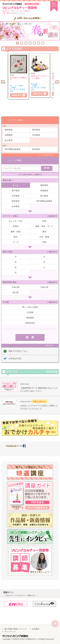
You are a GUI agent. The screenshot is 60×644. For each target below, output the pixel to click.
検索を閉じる (50, 346)
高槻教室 (9, 135)
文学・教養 (44, 237)
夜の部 (16, 292)
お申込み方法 (15, 358)
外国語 (16, 226)
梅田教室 (9, 130)
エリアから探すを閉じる (46, 155)
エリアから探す (16, 120)
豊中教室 (36, 130)
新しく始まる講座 (30, 307)
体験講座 (30, 318)
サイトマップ (10, 632)
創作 (16, 237)
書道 (44, 232)
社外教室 (16, 206)
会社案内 (36, 629)
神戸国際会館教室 (13, 149)
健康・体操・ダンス (44, 226)
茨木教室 (36, 135)
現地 (44, 242)
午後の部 (44, 287)
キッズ (16, 242)
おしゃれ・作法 (16, 221)
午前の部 (16, 287)
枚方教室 (9, 140)
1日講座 (30, 312)
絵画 (44, 221)
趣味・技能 (16, 232)
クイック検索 (15, 160)
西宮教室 (36, 149)
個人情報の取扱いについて (15, 629)
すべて (16, 185)
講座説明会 (30, 323)
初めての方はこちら (18, 351)
